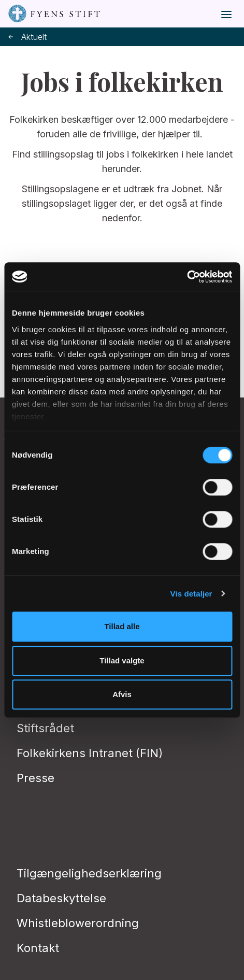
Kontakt (38, 948)
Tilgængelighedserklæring (89, 873)
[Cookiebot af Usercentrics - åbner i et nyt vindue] (187, 277)
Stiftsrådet (45, 728)
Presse (35, 778)
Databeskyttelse (61, 898)
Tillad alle (122, 626)
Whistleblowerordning (78, 923)
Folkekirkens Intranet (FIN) (90, 753)
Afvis (122, 694)
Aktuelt (27, 37)
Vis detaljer (191, 594)
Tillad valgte (122, 661)
